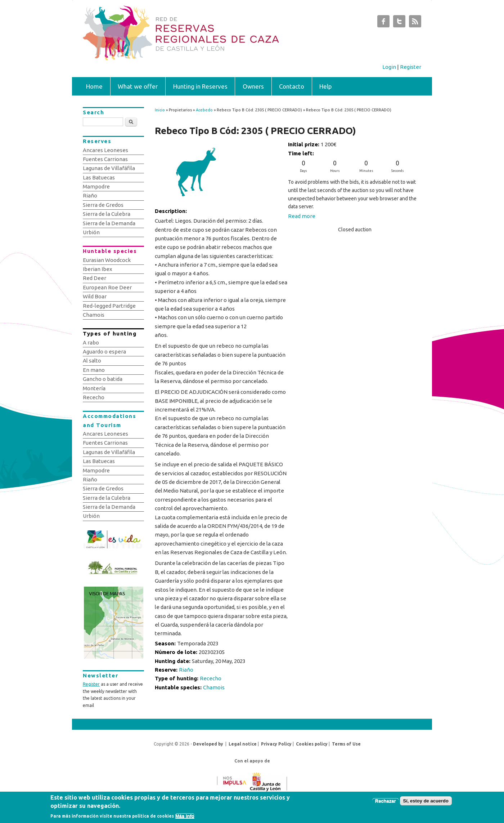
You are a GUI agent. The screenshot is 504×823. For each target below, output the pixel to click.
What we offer (138, 86)
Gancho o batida (103, 379)
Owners (253, 86)
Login (389, 67)
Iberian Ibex (98, 269)
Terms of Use (346, 744)
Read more (302, 216)
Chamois (214, 687)
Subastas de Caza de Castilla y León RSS (415, 23)
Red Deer (94, 278)
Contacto (292, 86)
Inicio (160, 110)
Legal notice (243, 744)
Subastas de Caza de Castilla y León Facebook (383, 23)
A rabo (91, 342)
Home (94, 86)
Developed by (208, 744)
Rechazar (386, 802)
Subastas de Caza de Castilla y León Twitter (399, 23)
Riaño (186, 670)
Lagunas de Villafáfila (109, 168)
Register (411, 67)
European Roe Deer (107, 287)
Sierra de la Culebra (107, 214)
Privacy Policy (276, 744)
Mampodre (96, 186)
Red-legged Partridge (109, 306)
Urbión (91, 232)
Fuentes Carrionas (105, 159)
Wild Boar (95, 296)
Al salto (92, 361)
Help (326, 86)
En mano (94, 370)
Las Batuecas (99, 177)
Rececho (211, 678)
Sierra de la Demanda (109, 223)
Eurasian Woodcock (107, 260)
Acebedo (204, 110)
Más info (185, 817)
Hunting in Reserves (200, 86)
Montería (94, 388)
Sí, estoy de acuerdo (426, 802)
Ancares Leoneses (105, 150)
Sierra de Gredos (103, 205)
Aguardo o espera (104, 352)
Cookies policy (312, 744)
